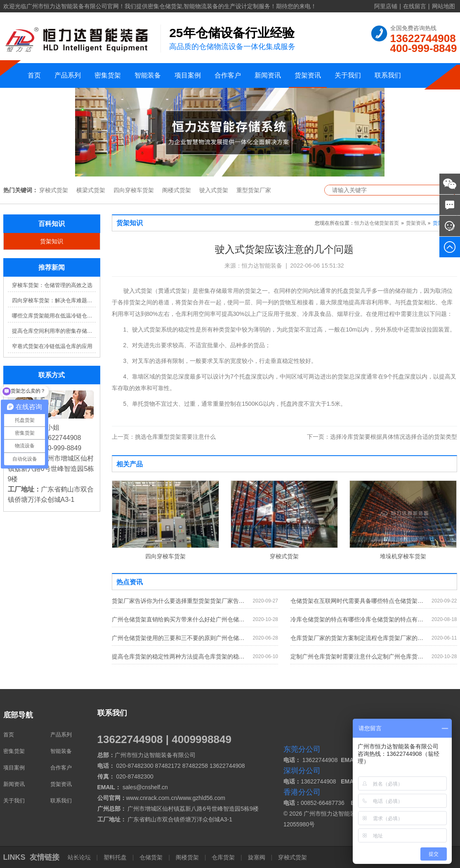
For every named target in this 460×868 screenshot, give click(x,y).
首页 (34, 75)
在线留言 (415, 6)
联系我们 (388, 75)
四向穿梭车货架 (134, 190)
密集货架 (108, 75)
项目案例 (188, 75)
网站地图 (443, 6)
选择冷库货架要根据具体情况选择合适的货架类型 (382, 437)
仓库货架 (223, 857)
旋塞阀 (257, 857)
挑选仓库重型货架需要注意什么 (164, 437)
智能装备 (148, 75)
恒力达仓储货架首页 (377, 223)
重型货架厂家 (254, 190)
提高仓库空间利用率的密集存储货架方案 (54, 331)
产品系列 (68, 75)
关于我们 (348, 75)
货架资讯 (308, 75)
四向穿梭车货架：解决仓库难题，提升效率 (54, 300)
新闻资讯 (268, 75)
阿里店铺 (386, 6)
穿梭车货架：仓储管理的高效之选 (52, 285)
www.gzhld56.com (202, 798)
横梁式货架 (91, 190)
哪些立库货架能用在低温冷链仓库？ (54, 316)
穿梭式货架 (54, 190)
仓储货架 (151, 857)
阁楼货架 (187, 857)
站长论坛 (80, 857)
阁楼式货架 (177, 190)
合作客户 (228, 75)
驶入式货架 (214, 190)
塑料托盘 (115, 857)
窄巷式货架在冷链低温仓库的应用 (52, 346)
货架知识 (52, 241)
